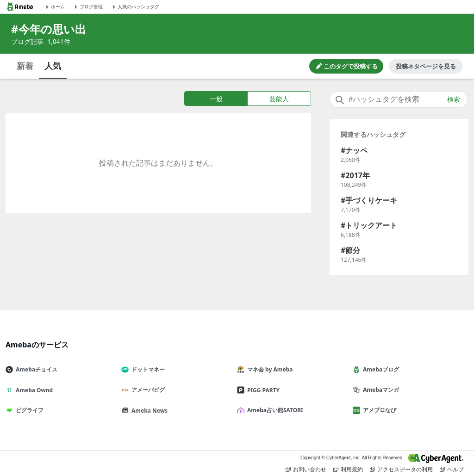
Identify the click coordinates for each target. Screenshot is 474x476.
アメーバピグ (147, 390)
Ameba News (148, 411)
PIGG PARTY (262, 390)
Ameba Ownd (33, 390)
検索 (454, 99)
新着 (25, 66)
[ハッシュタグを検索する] (399, 99)
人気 (53, 66)
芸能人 (279, 99)
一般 (216, 99)
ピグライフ (28, 410)
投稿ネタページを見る (426, 66)
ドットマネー (147, 369)
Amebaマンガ (380, 390)
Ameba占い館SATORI (274, 410)
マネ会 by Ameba (268, 369)
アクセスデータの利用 (401, 470)
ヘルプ (452, 470)
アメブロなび (378, 410)
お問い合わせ (306, 470)
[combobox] (399, 99)
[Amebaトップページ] (20, 7)
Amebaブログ (380, 369)
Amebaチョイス (35, 369)
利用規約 (348, 470)
